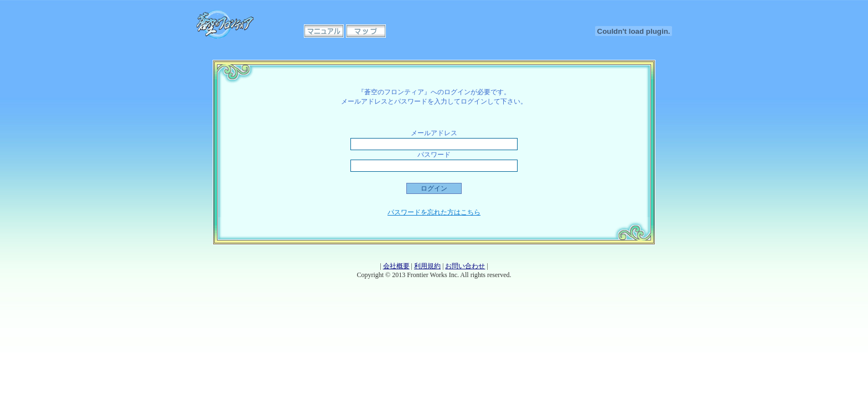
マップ (366, 31)
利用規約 (427, 266)
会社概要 (396, 266)
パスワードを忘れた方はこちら (434, 212)
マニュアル (324, 31)
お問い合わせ (465, 266)
